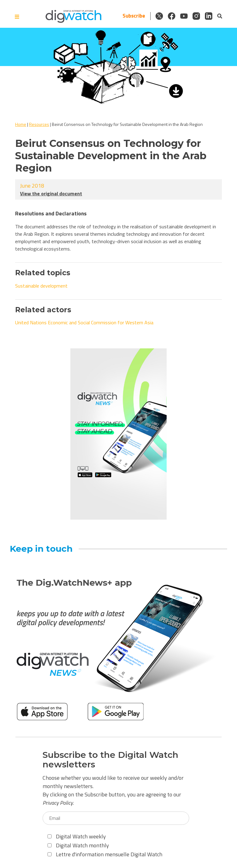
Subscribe (134, 16)
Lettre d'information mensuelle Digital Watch (105, 854)
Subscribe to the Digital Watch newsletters (110, 760)
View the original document (51, 193)
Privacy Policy (58, 803)
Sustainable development (41, 286)
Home (21, 124)
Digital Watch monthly (78, 845)
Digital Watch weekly (77, 836)
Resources (39, 124)
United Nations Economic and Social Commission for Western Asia (84, 322)
